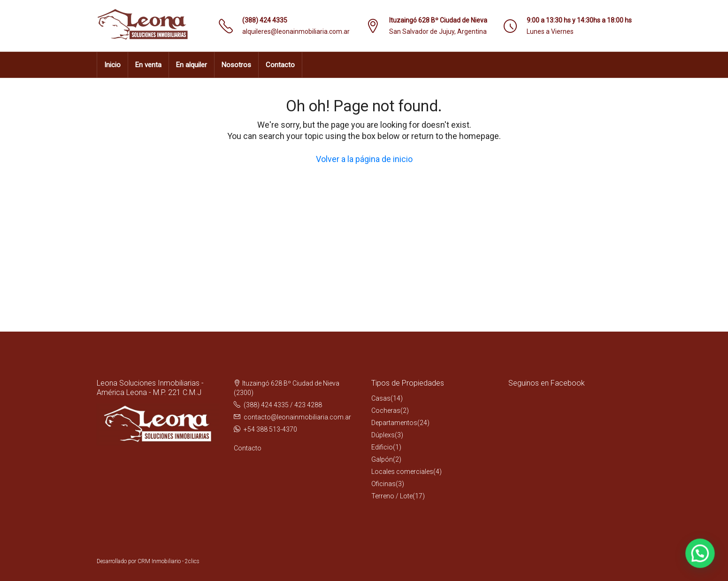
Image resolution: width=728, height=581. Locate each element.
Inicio (112, 65)
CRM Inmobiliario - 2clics (169, 561)
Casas (381, 398)
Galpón (382, 459)
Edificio (382, 447)
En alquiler (192, 65)
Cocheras (386, 411)
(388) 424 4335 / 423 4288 (283, 405)
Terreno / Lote (392, 496)
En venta (148, 65)
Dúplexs (383, 435)
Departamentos (394, 423)
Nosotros (236, 65)
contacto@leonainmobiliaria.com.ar (297, 417)
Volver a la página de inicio (364, 159)
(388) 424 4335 (265, 20)
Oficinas (383, 484)
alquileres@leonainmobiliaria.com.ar (296, 31)
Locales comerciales (402, 472)
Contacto (280, 65)
